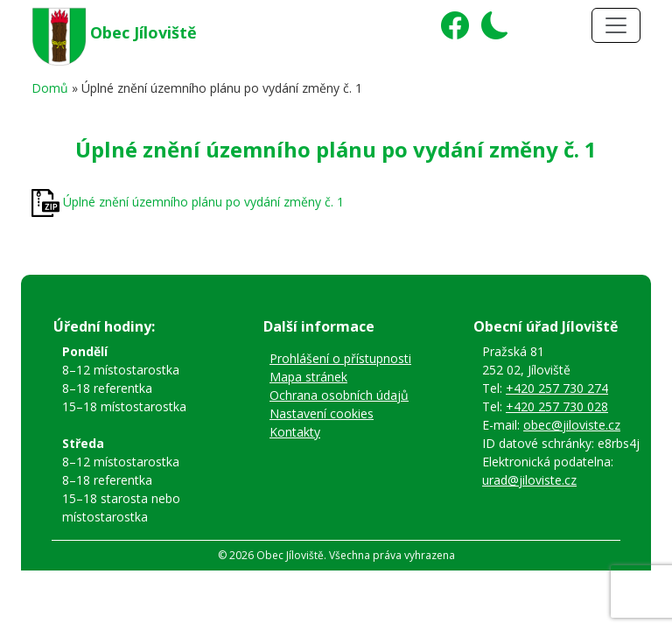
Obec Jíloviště (143, 32)
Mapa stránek (308, 377)
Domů (50, 88)
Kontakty (295, 432)
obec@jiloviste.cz (572, 425)
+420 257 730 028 (557, 406)
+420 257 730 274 (557, 388)
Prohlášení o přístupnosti (340, 358)
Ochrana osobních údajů (339, 395)
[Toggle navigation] (616, 25)
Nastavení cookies (322, 413)
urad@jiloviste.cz (529, 480)
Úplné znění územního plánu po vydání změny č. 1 (203, 202)
